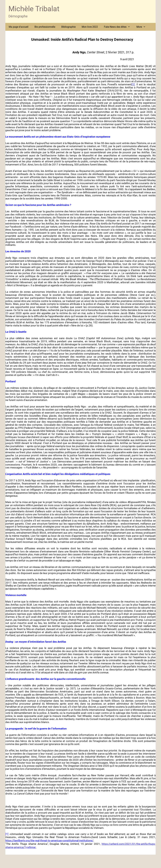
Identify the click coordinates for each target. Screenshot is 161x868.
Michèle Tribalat (34, 9)
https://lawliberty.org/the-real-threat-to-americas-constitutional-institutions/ (49, 840)
